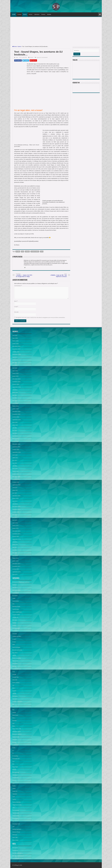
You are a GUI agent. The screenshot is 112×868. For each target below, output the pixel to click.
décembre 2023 (16, 412)
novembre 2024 (16, 382)
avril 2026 (15, 335)
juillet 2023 (15, 425)
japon (14, 688)
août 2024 (15, 390)
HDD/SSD (15, 680)
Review (27, 252)
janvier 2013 (15, 528)
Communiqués (16, 628)
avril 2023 (15, 433)
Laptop (14, 693)
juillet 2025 (15, 360)
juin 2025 (15, 363)
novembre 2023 (16, 414)
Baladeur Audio (16, 607)
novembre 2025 (16, 349)
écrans (14, 642)
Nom (16, 301)
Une (13, 827)
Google (14, 674)
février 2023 (15, 439)
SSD (13, 783)
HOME (14, 14)
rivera (17, 57)
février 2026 (15, 341)
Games (25, 14)
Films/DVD (15, 664)
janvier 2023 (15, 441)
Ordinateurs (15, 745)
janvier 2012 (15, 561)
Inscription (15, 848)
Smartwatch (15, 778)
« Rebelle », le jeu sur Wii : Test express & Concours (58, 275)
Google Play (15, 677)
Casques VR (15, 617)
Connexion (15, 850)
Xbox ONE (15, 837)
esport (14, 655)
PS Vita (18, 252)
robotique (15, 775)
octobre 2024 (16, 384)
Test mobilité (16, 810)
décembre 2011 (16, 564)
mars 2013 (15, 523)
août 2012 (15, 542)
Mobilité (49, 14)
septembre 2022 (17, 452)
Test (42, 252)
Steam (14, 789)
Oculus (14, 742)
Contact (19, 14)
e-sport (14, 639)
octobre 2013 (16, 512)
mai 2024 (15, 398)
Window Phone (16, 832)
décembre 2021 (16, 477)
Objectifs (15, 740)
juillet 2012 (15, 545)
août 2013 (15, 515)
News (14, 726)
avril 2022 (15, 466)
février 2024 (15, 406)
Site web (16, 312)
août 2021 (15, 488)
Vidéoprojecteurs (17, 829)
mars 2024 (15, 403)
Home (15, 46)
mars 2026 (15, 338)
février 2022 (15, 471)
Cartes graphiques (17, 612)
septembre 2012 (17, 539)
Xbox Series (15, 840)
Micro (14, 718)
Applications (16, 593)
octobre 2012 (16, 536)
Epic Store (15, 653)
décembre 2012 (16, 531)
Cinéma (43, 14)
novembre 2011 (16, 566)
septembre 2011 (17, 572)
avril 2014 (15, 501)
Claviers (14, 626)
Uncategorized (16, 824)
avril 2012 (15, 553)
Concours (15, 631)
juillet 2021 (15, 490)
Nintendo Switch (16, 731)
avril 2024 (15, 401)
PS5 (13, 764)
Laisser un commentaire (42, 57)
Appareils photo (16, 590)
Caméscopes (16, 609)
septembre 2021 (17, 485)
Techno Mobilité (16, 802)
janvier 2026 (15, 344)
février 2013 (15, 526)
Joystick (14, 691)
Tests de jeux (16, 813)
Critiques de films (17, 636)
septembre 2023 (17, 420)
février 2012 (15, 558)
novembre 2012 (16, 534)
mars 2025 (15, 371)
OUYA (14, 748)
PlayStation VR (16, 759)
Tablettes (15, 794)
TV (13, 821)
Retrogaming (16, 772)
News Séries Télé (17, 729)
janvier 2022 (15, 474)
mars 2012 (15, 556)
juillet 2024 (15, 393)
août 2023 (15, 422)
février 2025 (15, 373)
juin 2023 (15, 428)
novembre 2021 (16, 479)
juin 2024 (15, 395)
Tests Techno (16, 816)
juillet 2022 (15, 458)
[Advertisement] (56, 31)
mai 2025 (15, 365)
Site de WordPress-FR (18, 859)
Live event (15, 699)
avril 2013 (15, 520)
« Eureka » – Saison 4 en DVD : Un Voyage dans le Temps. (25, 275)
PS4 (13, 761)
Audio (14, 598)
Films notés (15, 661)
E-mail (16, 307)
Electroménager (16, 647)
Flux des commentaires (18, 856)
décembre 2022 (16, 444)
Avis (13, 604)
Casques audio (16, 615)
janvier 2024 (15, 409)
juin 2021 (15, 493)
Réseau (14, 770)
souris (14, 780)
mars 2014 (15, 504)
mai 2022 (15, 463)
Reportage (15, 767)
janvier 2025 (15, 376)
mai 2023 (15, 431)
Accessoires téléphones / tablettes (21, 582)
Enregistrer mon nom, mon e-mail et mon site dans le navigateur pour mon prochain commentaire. (41, 317)
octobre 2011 (16, 569)
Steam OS (15, 791)
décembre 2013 (16, 507)
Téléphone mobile (17, 805)
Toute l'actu (15, 818)
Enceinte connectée (17, 650)
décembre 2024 (16, 379)
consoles (15, 634)
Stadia (14, 786)
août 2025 (15, 357)
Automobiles (16, 601)
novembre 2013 (16, 509)
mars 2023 (15, 436)
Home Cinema (16, 683)
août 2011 (15, 575)
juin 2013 (15, 517)
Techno (30, 14)
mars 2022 (15, 469)
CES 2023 (15, 620)
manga (14, 712)
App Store (15, 588)
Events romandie (17, 658)
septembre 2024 (17, 387)
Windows (15, 835)
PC (13, 751)
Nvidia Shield (16, 737)
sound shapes (35, 252)
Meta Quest (15, 715)
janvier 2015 (15, 498)
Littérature (37, 14)
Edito (14, 645)
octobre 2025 (16, 352)
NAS (13, 723)
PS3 (23, 252)
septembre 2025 (17, 354)
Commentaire (18, 286)
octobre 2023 (16, 417)
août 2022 (15, 455)
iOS (13, 685)
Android (14, 585)
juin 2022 (15, 460)
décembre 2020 (16, 496)
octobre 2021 (16, 482)
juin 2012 (15, 547)
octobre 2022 (16, 450)
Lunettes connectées (17, 702)
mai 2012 (15, 550)
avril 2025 (15, 368)
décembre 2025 (16, 346)
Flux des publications (18, 853)
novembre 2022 (16, 447)
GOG (14, 672)
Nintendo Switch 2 (17, 734)
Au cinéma (15, 596)
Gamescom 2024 (17, 669)
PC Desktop (15, 756)
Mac (13, 704)
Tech (14, 797)
